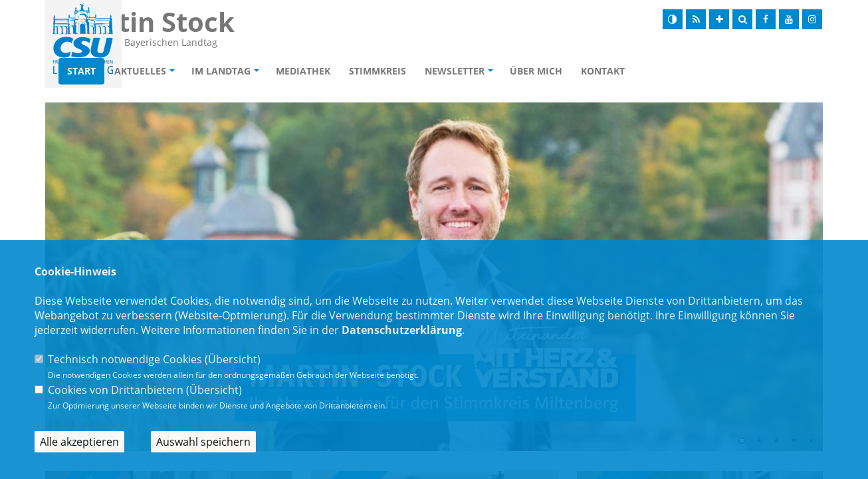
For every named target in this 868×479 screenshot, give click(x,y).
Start (158, 71)
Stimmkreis (454, 71)
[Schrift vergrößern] (719, 19)
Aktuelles (217, 71)
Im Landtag (297, 71)
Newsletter (531, 71)
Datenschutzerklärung (402, 330)
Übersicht (233, 359)
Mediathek (380, 71)
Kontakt (679, 71)
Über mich (612, 71)
